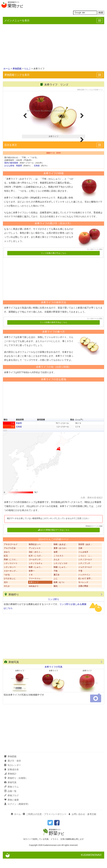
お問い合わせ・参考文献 (82, 824)
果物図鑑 (17, 69)
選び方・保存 (13, 770)
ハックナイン (84, 584)
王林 (80, 558)
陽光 (56, 595)
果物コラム (11, 796)
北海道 (37, 175)
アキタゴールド (11, 554)
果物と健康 (11, 809)
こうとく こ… (85, 565)
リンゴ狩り (53, 609)
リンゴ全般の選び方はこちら (53, 262)
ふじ (56, 588)
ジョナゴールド (85, 577)
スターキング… (11, 580)
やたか (7, 595)
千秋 (56, 580)
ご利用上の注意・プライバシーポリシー (45, 824)
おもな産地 (9, 175)
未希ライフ (34, 592)
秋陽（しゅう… (60, 577)
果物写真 (12, 671)
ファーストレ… (36, 588)
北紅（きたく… (36, 561)
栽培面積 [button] (41, 429)
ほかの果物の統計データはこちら (54, 539)
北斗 (6, 592)
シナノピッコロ (60, 573)
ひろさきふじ (10, 588)
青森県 (19, 175)
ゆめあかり (34, 595)
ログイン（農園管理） (17, 813)
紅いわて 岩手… (85, 588)
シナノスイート (11, 573)
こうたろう (59, 565)
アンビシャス (35, 558)
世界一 (32, 580)
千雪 (80, 580)
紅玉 (6, 565)
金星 (56, 561)
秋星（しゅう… (36, 577)
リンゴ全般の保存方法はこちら (53, 332)
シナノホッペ (10, 577)
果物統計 (10, 783)
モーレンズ (83, 592)
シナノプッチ (84, 573)
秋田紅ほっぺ (35, 554)
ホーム (7, 69)
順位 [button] (6, 429)
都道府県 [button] (20, 429)
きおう (7, 561)
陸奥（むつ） (60, 592)
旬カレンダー (13, 774)
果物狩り (12, 604)
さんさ (57, 569)
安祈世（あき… (85, 554)
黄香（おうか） (60, 558)
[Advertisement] (53, 46)
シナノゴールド (85, 569)
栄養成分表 (11, 779)
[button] (4, 440)
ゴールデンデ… (36, 569)
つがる (7, 584)
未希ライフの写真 (53, 676)
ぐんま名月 (83, 561)
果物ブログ (11, 805)
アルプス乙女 (10, 558)
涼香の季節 (83, 595)
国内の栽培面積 (11, 172)
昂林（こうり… (11, 569)
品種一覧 (10, 801)
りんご (27, 69)
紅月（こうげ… (36, 565)
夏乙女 (57, 584)
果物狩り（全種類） (16, 787)
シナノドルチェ (36, 573)
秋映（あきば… (60, 554)
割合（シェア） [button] (77, 429)
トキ (31, 584)
